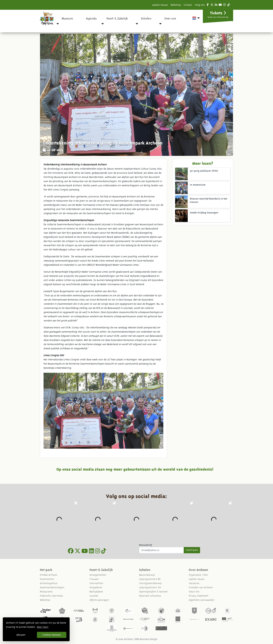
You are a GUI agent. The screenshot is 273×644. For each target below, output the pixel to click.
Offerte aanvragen (99, 600)
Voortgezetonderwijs (150, 583)
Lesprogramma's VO (150, 587)
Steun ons (194, 592)
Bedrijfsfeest (96, 592)
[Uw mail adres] (161, 550)
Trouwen (94, 579)
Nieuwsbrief (146, 545)
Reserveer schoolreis (150, 596)
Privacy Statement (198, 596)
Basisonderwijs (147, 575)
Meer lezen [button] (43, 627)
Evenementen (47, 579)
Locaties (94, 596)
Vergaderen (96, 587)
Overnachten (96, 583)
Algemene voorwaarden (202, 600)
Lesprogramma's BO (150, 579)
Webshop (176, 5)
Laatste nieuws (160, 5)
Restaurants (46, 592)
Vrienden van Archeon (201, 587)
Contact (188, 5)
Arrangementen (98, 575)
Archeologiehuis (49, 583)
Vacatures (194, 583)
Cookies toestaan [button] (52, 635)
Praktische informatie (51, 596)
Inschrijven (192, 550)
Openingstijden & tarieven (153, 592)
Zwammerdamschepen (52, 587)
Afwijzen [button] (21, 635)
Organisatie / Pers (198, 575)
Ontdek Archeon (49, 575)
